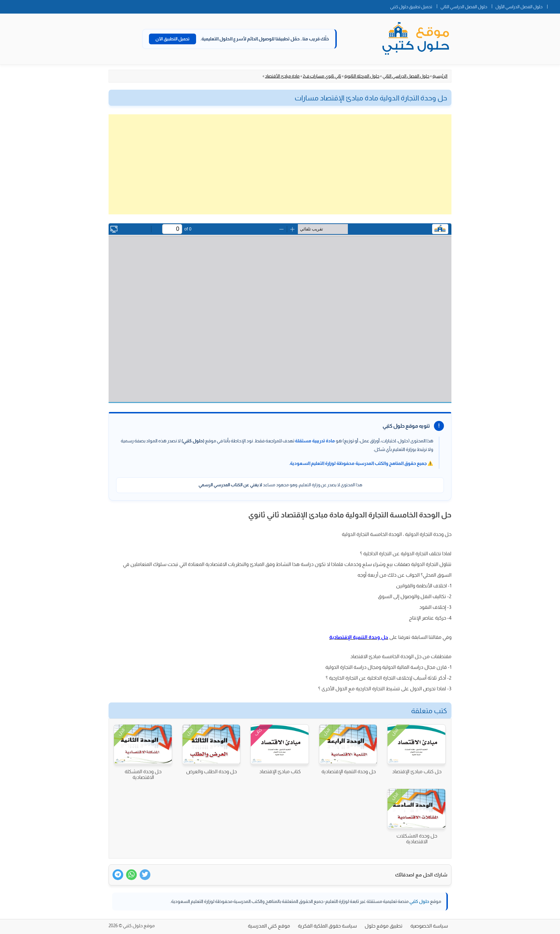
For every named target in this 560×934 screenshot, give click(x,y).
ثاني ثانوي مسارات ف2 (322, 76)
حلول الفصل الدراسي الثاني (464, 7)
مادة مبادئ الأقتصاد (282, 76)
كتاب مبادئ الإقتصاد (280, 771)
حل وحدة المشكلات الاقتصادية (417, 839)
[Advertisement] (280, 164)
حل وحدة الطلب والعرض (211, 771)
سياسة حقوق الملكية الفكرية (327, 926)
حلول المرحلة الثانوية (362, 76)
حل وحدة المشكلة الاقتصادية (143, 774)
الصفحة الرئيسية (554, 5)
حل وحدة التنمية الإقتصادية (349, 771)
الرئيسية (440, 76)
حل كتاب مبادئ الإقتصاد (417, 771)
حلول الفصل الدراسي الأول (519, 7)
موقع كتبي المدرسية (269, 926)
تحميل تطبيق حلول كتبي (411, 7)
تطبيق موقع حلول (384, 926)
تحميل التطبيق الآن (172, 39)
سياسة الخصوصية (429, 926)
